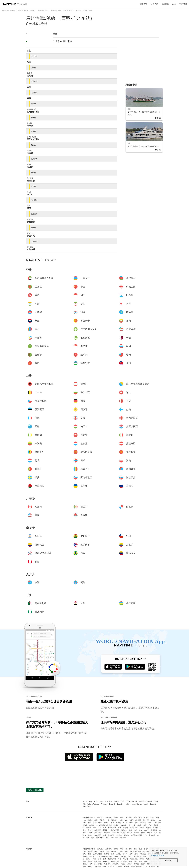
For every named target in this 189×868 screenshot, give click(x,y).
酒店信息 (154, 4)
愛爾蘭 (142, 828)
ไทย (122, 802)
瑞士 (130, 825)
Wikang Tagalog (93, 804)
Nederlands (87, 807)
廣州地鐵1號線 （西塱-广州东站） (60, 18)
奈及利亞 (123, 838)
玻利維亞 (98, 835)
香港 (135, 818)
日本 (84, 820)
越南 (136, 823)
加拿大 (136, 833)
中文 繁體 (100, 802)
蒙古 (126, 820)
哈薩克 (102, 820)
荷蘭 (131, 830)
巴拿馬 (150, 833)
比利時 (116, 825)
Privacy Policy (158, 855)
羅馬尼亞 (154, 830)
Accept (168, 860)
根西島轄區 (112, 828)
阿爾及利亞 (100, 838)
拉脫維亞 (98, 830)
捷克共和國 (138, 825)
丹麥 (150, 825)
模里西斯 (114, 838)
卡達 (89, 823)
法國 (100, 828)
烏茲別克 (143, 823)
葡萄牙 (147, 830)
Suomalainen (137, 804)
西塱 (55, 34)
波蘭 (141, 830)
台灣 (131, 823)
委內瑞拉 (152, 835)
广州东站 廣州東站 (62, 41)
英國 (105, 828)
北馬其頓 (124, 830)
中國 (122, 818)
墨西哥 (143, 833)
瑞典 (91, 833)
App (174, 4)
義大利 (155, 828)
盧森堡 (90, 830)
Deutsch (112, 804)
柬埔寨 (90, 820)
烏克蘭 (123, 833)
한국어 (116, 802)
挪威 (136, 830)
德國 (145, 825)
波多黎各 (119, 835)
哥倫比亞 (111, 835)
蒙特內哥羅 (115, 830)
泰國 (113, 823)
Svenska (153, 804)
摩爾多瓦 (106, 830)
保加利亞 (123, 825)
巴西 (145, 835)
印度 (152, 818)
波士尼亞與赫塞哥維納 (104, 825)
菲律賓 (153, 820)
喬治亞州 (129, 818)
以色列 (146, 818)
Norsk (146, 804)
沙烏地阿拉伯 (98, 823)
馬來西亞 (146, 820)
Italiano (128, 804)
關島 (93, 838)
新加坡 (107, 823)
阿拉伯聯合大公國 (89, 818)
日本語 (85, 802)
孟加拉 (116, 818)
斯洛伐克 (107, 833)
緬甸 (121, 820)
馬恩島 (149, 828)
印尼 (140, 818)
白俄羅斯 (116, 833)
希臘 (120, 828)
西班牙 (89, 828)
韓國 (96, 820)
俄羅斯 (130, 833)
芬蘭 (94, 828)
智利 (104, 835)
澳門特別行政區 (135, 820)
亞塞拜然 (109, 818)
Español (120, 804)
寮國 (108, 820)
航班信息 (165, 4)
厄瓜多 (127, 835)
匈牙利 (125, 828)
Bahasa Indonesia (145, 802)
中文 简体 (109, 802)
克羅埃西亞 (134, 828)
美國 (156, 833)
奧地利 (92, 825)
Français (104, 804)
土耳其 (125, 823)
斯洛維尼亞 (98, 833)
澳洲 (88, 838)
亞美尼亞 (100, 818)
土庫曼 (118, 823)
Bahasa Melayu (131, 802)
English (92, 802)
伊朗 (157, 818)
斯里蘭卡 (114, 820)
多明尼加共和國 (136, 835)
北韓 (149, 823)
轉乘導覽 (144, 4)
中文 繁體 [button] (183, 4)
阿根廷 (90, 835)
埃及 (108, 838)
